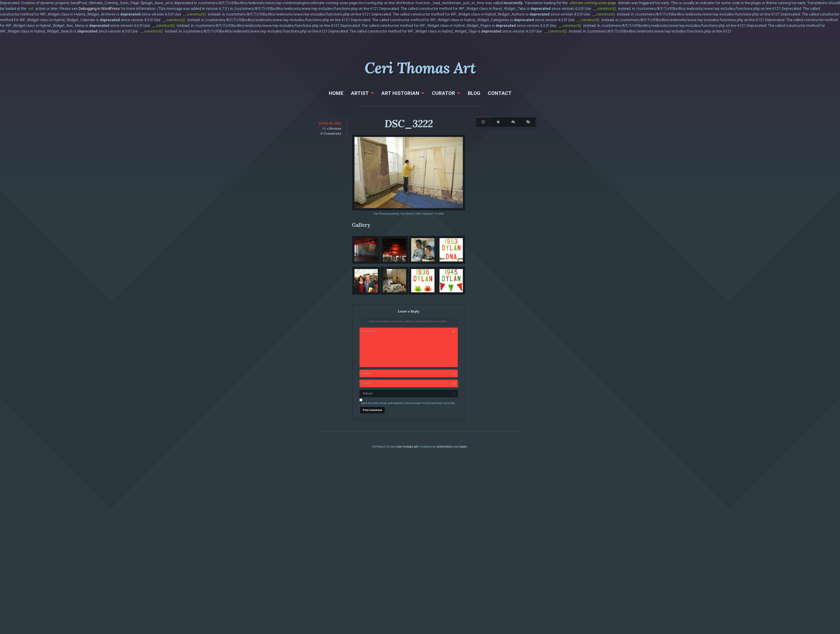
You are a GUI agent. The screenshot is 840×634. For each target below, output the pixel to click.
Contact (500, 93)
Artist (360, 93)
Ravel (463, 447)
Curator (444, 93)
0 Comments (331, 133)
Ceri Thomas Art (420, 68)
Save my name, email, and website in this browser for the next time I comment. (408, 403)
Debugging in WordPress (99, 9)
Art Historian (400, 93)
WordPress (445, 447)
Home (336, 93)
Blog (474, 93)
